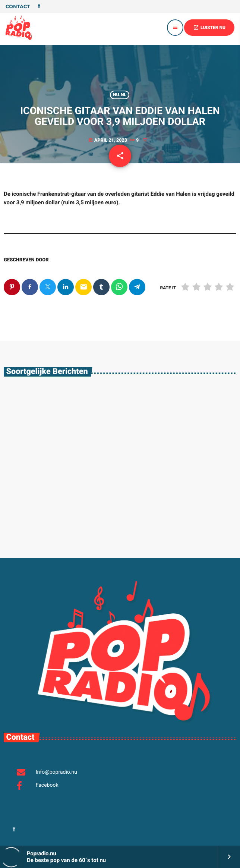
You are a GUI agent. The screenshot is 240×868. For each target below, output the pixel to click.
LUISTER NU (209, 28)
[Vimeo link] (19, 28)
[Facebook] (39, 7)
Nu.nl (120, 95)
